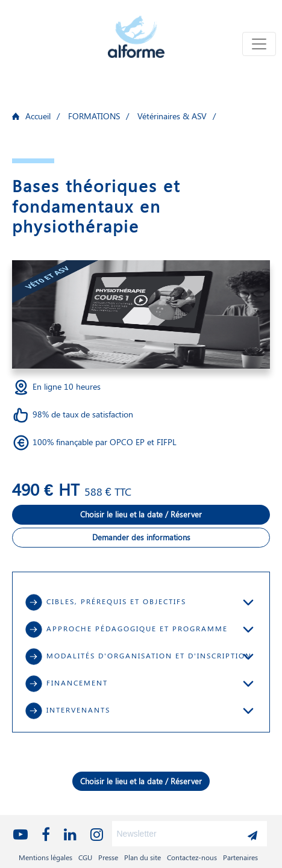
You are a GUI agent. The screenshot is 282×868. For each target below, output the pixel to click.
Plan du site (143, 857)
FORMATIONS (94, 116)
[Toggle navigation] (259, 44)
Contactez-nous (192, 857)
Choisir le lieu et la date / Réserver (141, 514)
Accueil (38, 116)
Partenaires (240, 857)
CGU (85, 857)
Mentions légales (45, 857)
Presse (108, 857)
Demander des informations (141, 537)
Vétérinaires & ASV (172, 116)
